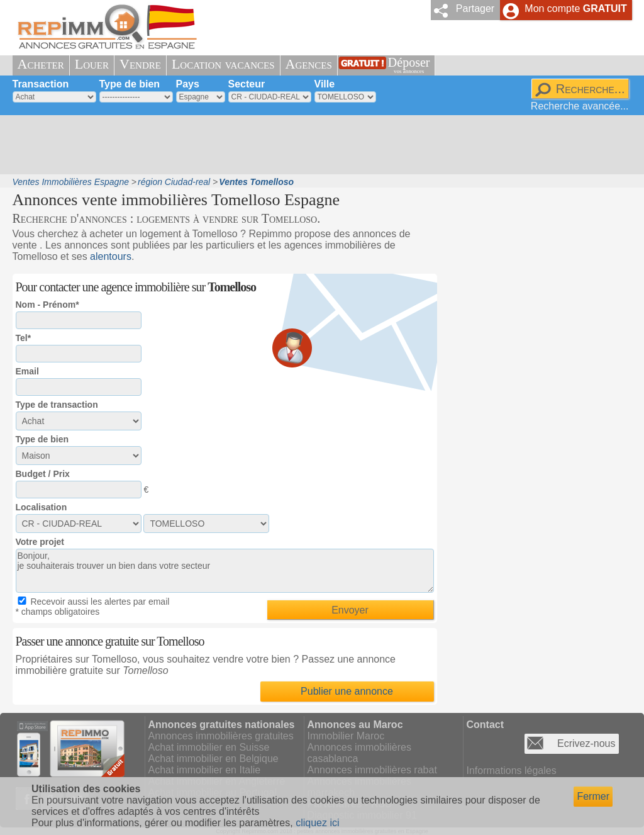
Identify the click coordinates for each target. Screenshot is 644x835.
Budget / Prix (43, 474)
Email (27, 371)
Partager (475, 8)
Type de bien (130, 84)
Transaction (41, 84)
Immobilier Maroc (346, 736)
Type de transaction (57, 405)
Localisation (42, 507)
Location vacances (223, 64)
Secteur (247, 84)
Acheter (41, 64)
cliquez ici (317, 823)
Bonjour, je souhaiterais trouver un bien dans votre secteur (225, 571)
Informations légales (512, 771)
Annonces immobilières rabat (372, 770)
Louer (92, 64)
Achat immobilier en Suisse (209, 747)
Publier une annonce (347, 691)
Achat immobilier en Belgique (214, 759)
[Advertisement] (318, 145)
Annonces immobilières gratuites (221, 736)
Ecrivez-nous (586, 743)
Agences (309, 64)
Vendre (140, 64)
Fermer (593, 796)
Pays (188, 84)
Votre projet (40, 542)
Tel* (24, 338)
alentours (111, 256)
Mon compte (575, 8)
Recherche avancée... (580, 106)
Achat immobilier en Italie (205, 770)
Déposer (409, 65)
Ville (325, 84)
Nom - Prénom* (47, 305)
